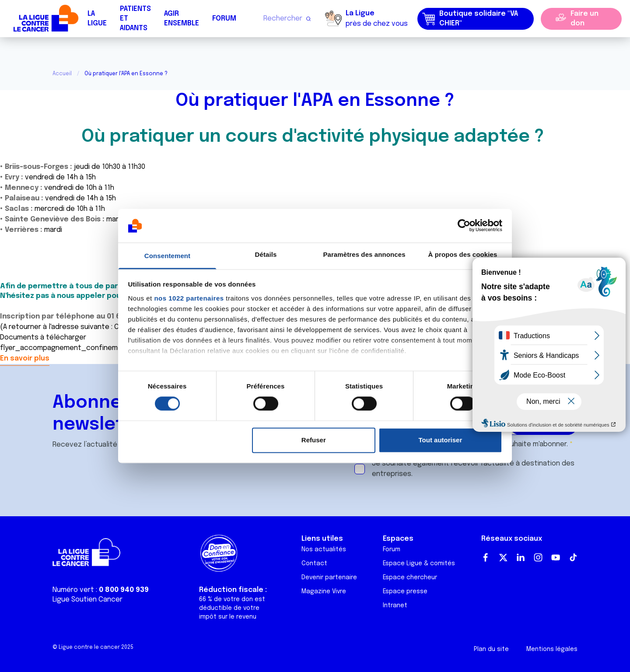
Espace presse (405, 591)
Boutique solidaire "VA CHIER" (470, 19)
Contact (314, 563)
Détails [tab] (266, 254)
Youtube (556, 557)
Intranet (395, 605)
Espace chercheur (410, 577)
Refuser (314, 440)
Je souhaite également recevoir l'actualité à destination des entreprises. (473, 469)
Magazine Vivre (324, 591)
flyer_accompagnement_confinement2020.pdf (79, 348)
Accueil (62, 74)
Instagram (538, 557)
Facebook (486, 557)
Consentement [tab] (167, 256)
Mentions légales (552, 649)
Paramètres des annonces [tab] (364, 254)
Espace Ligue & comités (419, 563)
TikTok (573, 557)
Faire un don (584, 19)
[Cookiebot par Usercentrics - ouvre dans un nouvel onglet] (464, 226)
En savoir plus (25, 359)
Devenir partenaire (329, 577)
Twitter (503, 557)
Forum (224, 19)
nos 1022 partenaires (189, 298)
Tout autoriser (441, 440)
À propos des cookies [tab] (463, 254)
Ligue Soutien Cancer (87, 600)
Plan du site (491, 649)
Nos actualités (324, 549)
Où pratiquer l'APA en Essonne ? (315, 101)
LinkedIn (521, 557)
